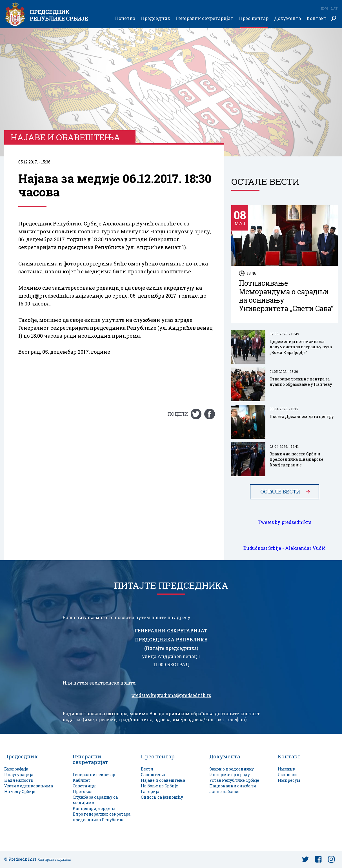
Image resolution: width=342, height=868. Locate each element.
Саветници (84, 786)
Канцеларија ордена (94, 808)
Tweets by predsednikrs (285, 522)
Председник (156, 18)
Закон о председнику (232, 769)
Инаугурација (19, 775)
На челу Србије (20, 791)
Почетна (125, 18)
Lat (334, 8)
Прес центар (254, 18)
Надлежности (19, 780)
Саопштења (153, 775)
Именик (287, 769)
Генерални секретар (94, 775)
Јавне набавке (224, 791)
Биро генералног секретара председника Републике (102, 817)
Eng (325, 8)
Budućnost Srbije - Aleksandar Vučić (285, 548)
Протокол (83, 791)
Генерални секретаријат (205, 18)
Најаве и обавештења (163, 780)
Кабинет (82, 780)
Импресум (289, 780)
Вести (147, 769)
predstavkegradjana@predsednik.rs (171, 696)
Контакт (317, 18)
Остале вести (280, 492)
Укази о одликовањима (29, 786)
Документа (287, 18)
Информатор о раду (230, 775)
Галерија (150, 791)
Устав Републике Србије (234, 780)
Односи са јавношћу (162, 797)
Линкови (287, 775)
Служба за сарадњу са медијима (95, 800)
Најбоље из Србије (159, 786)
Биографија (16, 769)
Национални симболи (233, 786)
